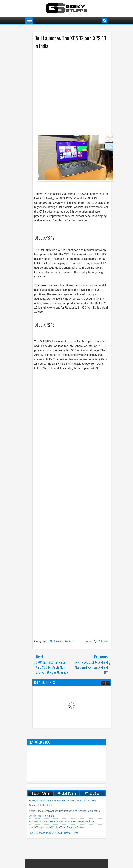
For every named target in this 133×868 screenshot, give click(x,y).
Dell (52, 641)
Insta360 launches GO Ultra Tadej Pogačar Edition (57, 827)
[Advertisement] (68, 79)
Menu (29, 21)
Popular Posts (66, 793)
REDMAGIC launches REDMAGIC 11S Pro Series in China (61, 821)
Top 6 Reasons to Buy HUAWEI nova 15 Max (54, 833)
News (60, 641)
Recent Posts (41, 793)
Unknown (103, 641)
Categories (92, 793)
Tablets (69, 641)
